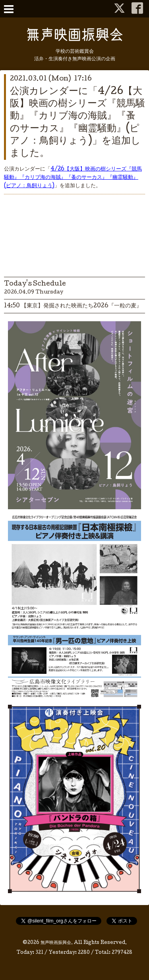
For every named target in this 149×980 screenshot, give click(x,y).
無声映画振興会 (56, 943)
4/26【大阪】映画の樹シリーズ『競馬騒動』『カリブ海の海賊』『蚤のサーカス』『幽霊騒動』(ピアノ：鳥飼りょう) (73, 178)
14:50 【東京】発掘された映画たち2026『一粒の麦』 (73, 306)
